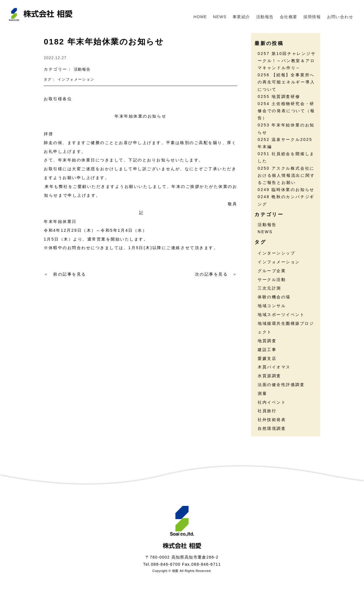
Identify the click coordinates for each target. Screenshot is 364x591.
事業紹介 (241, 17)
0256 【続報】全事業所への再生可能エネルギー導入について (286, 82)
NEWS (220, 17)
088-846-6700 (166, 564)
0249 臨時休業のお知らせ (286, 190)
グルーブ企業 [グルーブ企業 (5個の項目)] (272, 271)
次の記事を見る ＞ (216, 274)
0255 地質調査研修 (279, 97)
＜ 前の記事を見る (65, 274)
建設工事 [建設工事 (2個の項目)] (267, 350)
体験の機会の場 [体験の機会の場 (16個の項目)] (274, 297)
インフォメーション (76, 79)
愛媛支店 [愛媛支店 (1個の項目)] (267, 358)
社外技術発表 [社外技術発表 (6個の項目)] (272, 420)
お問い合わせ (340, 17)
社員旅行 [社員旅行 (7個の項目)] (267, 411)
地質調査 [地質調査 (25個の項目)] (267, 341)
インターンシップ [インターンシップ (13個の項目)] (276, 253)
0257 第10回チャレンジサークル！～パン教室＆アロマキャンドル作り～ (287, 61)
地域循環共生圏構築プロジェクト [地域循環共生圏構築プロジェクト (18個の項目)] (286, 328)
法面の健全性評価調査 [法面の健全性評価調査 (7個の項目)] (281, 385)
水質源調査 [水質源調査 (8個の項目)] (269, 376)
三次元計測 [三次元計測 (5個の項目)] (269, 288)
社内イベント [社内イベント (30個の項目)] (272, 402)
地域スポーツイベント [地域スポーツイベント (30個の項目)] (281, 315)
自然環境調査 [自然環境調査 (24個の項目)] (272, 428)
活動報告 (265, 17)
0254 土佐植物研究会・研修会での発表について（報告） (286, 111)
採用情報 (312, 17)
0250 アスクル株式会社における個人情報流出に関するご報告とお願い (286, 175)
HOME (200, 17)
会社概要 (289, 17)
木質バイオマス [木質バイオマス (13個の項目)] (274, 367)
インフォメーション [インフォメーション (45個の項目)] (279, 262)
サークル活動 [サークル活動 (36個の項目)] (272, 280)
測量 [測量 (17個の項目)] (262, 393)
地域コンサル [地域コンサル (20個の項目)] (272, 306)
